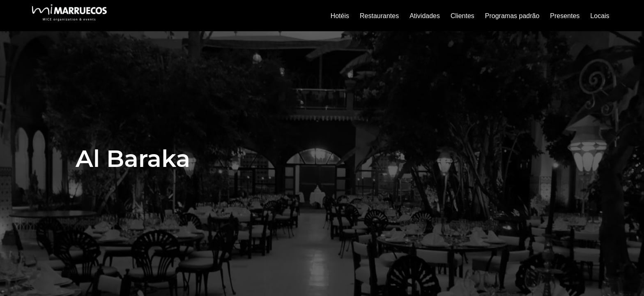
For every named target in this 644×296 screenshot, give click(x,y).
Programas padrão (512, 16)
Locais (600, 16)
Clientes (462, 16)
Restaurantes (379, 16)
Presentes (565, 16)
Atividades (425, 16)
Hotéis (340, 16)
